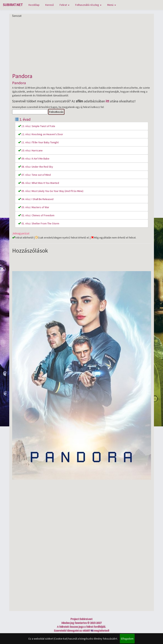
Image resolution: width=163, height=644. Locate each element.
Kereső (50, 5)
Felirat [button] (65, 5)
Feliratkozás (56, 112)
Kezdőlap (34, 5)
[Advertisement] (82, 45)
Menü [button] (112, 5)
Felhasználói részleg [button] (88, 5)
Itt (92, 630)
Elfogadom (127, 639)
